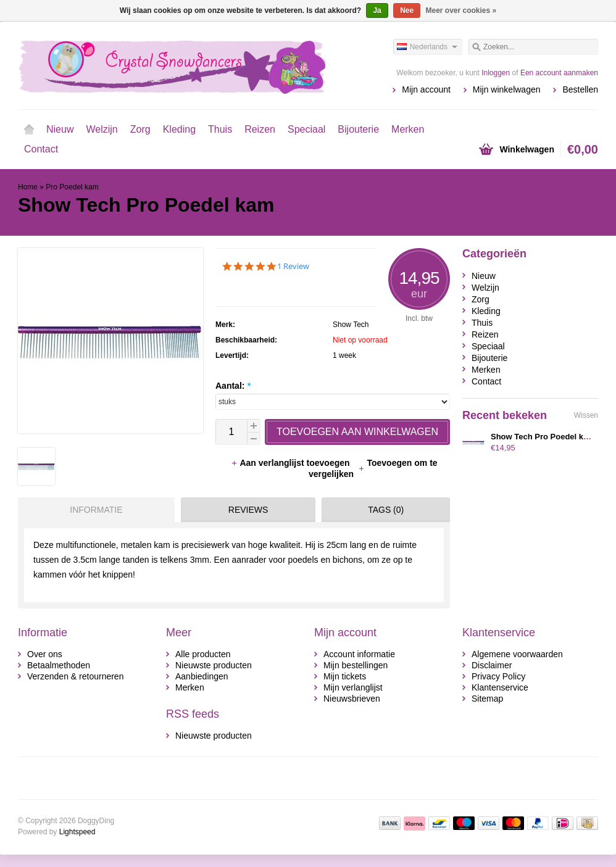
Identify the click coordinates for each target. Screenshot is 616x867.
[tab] (93, 510)
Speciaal (306, 129)
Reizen (260, 129)
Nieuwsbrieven (352, 699)
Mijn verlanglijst (353, 687)
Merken (408, 129)
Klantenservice (500, 687)
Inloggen (496, 73)
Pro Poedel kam (72, 187)
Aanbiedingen (202, 676)
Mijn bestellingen (356, 665)
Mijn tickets (345, 676)
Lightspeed (77, 832)
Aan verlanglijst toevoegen (291, 463)
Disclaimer (492, 665)
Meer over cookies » (461, 10)
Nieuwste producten (214, 665)
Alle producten (203, 654)
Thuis (220, 129)
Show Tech (351, 325)
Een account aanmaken (559, 73)
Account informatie (359, 654)
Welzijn (102, 129)
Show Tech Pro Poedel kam (543, 437)
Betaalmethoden (59, 665)
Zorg (140, 129)
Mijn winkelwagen (507, 89)
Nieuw (60, 129)
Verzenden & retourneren (75, 676)
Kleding (179, 129)
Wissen (586, 415)
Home (29, 130)
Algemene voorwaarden (517, 654)
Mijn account (426, 89)
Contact (41, 149)
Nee (407, 10)
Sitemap (487, 699)
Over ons (45, 654)
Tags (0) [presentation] (386, 510)
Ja (377, 10)
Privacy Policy (498, 676)
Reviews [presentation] (248, 510)
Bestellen (580, 89)
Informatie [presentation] (96, 510)
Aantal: (233, 386)
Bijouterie (358, 129)
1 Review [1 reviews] (293, 266)
